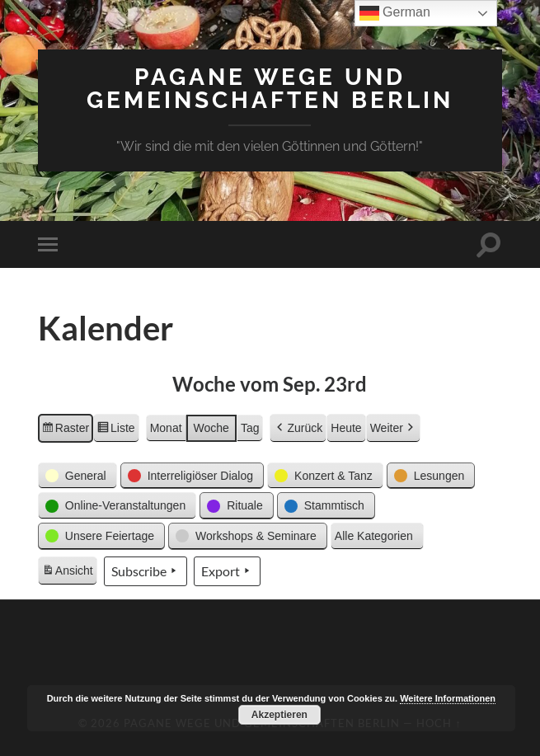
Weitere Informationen (448, 698)
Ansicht (69, 573)
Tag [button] (250, 428)
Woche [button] (211, 428)
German (395, 13)
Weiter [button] (393, 428)
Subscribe (146, 571)
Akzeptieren (279, 715)
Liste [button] (116, 430)
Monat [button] (166, 428)
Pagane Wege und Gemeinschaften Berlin (270, 89)
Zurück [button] (298, 428)
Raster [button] (65, 430)
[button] (77, 476)
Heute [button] (346, 428)
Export (227, 571)
